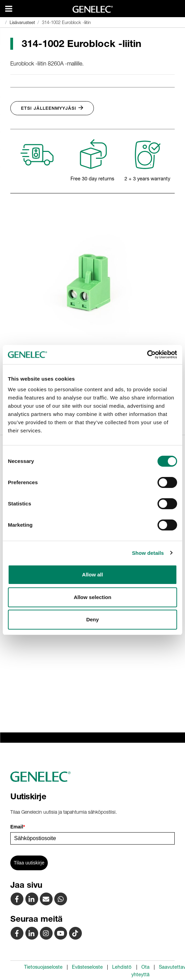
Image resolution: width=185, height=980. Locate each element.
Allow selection (92, 597)
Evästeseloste (87, 967)
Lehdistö (122, 967)
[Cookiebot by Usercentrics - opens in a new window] (147, 355)
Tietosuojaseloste (43, 967)
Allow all (93, 575)
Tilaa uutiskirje (29, 863)
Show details (148, 553)
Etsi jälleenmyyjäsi (52, 108)
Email (18, 827)
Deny (93, 619)
